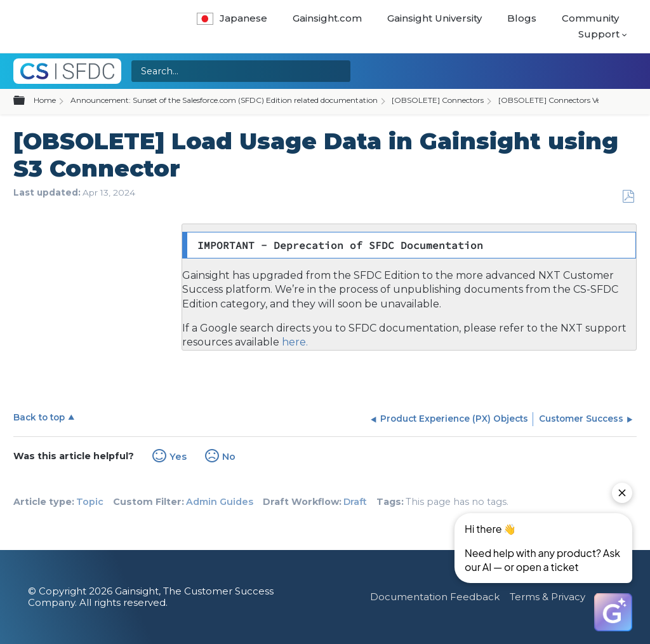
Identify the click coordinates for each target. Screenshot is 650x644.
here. (294, 342)
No (229, 457)
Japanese (232, 18)
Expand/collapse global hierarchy (27, 101)
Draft (355, 502)
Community (590, 18)
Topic (90, 502)
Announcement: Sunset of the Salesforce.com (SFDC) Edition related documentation (224, 100)
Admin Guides (220, 502)
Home (45, 100)
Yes (178, 457)
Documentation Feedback (435, 597)
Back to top (39, 417)
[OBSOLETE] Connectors (438, 100)
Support (599, 34)
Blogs (522, 18)
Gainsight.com (327, 18)
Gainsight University (434, 18)
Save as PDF (628, 197)
